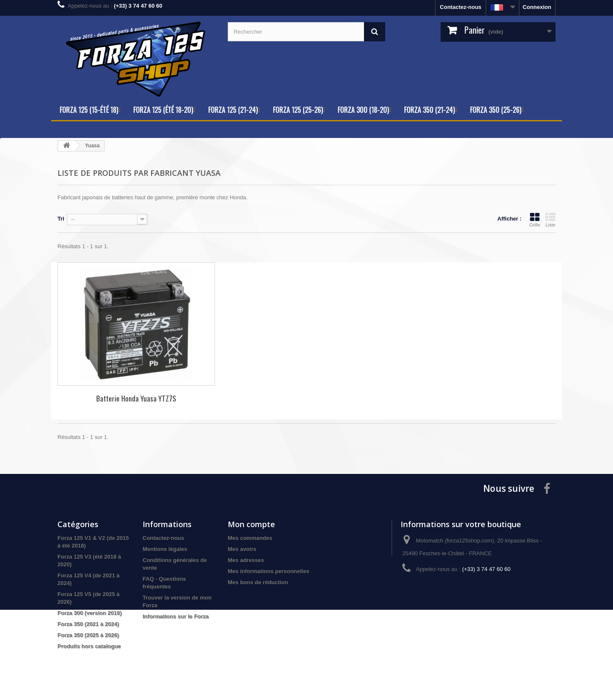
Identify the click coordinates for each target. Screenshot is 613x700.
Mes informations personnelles (268, 571)
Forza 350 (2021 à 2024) (88, 624)
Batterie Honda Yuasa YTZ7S (136, 398)
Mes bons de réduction (258, 582)
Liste (550, 220)
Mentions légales (165, 549)
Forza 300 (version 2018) (90, 613)
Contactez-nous (461, 7)
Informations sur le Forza (176, 616)
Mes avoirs (242, 549)
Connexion (537, 7)
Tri (61, 219)
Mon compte (251, 524)
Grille (535, 220)
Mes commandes (250, 538)
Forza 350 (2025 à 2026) (88, 635)
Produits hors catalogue (89, 646)
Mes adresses (246, 560)
